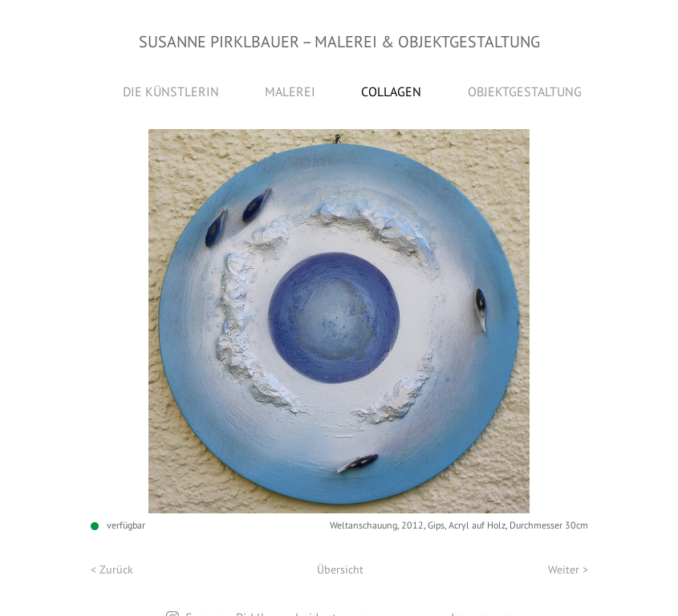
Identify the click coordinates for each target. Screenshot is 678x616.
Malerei (290, 91)
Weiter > (568, 569)
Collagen (391, 91)
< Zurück (112, 569)
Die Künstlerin (171, 91)
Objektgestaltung (525, 91)
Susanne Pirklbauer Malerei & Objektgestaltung (339, 42)
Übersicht (340, 569)
